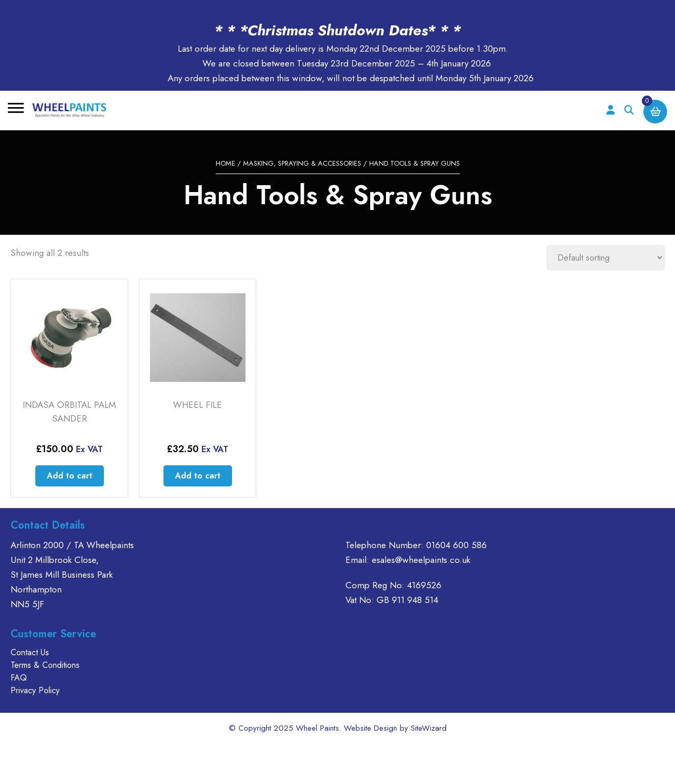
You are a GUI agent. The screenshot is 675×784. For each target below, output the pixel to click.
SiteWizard (429, 728)
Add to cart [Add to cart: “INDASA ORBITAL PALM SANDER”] (70, 476)
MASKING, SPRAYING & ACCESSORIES (302, 163)
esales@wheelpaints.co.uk (421, 560)
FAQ (19, 678)
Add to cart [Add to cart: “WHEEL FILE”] (198, 476)
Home (225, 163)
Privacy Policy (35, 690)
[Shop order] (606, 258)
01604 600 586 (456, 545)
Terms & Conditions (45, 665)
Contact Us (30, 652)
